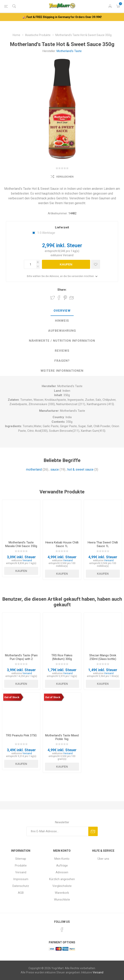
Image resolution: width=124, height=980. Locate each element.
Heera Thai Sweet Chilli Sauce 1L (103, 544)
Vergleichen (65, 177)
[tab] (62, 311)
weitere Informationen (62, 371)
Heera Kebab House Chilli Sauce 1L (62, 544)
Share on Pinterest (65, 298)
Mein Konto (62, 859)
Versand (68, 255)
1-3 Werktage (46, 233)
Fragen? (62, 361)
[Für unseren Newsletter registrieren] (57, 831)
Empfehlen (72, 298)
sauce (55, 469)
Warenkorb (62, 893)
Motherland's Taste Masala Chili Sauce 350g (21, 544)
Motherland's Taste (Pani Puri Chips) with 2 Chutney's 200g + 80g (21, 659)
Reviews (62, 351)
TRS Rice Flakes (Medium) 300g (62, 657)
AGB (21, 893)
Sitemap (21, 859)
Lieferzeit (62, 227)
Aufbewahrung (62, 331)
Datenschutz (21, 886)
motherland (34, 469)
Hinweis (62, 321)
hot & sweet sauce (80, 469)
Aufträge (62, 866)
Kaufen (66, 264)
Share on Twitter (53, 298)
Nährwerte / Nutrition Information (62, 341)
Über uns (103, 859)
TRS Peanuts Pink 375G (21, 735)
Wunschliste (62, 900)
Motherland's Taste (69, 51)
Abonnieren (93, 831)
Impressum (21, 879)
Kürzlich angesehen (62, 879)
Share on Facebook (59, 298)
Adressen (62, 872)
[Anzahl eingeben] (30, 264)
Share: (62, 290)
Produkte (21, 866)
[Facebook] (62, 930)
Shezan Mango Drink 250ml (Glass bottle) (103, 657)
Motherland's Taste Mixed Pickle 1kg (62, 737)
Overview (62, 311)
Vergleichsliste (62, 886)
